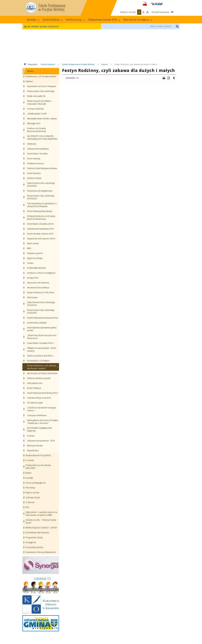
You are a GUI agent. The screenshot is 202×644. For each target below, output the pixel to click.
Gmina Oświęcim (48, 64)
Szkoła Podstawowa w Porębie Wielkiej (78, 64)
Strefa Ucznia (75, 20)
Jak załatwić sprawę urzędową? (42, 26)
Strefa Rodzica (53, 20)
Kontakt (33, 20)
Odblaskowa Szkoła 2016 (104, 20)
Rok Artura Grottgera (138, 20)
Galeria (105, 64)
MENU (31, 71)
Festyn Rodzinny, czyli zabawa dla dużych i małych (136, 64)
